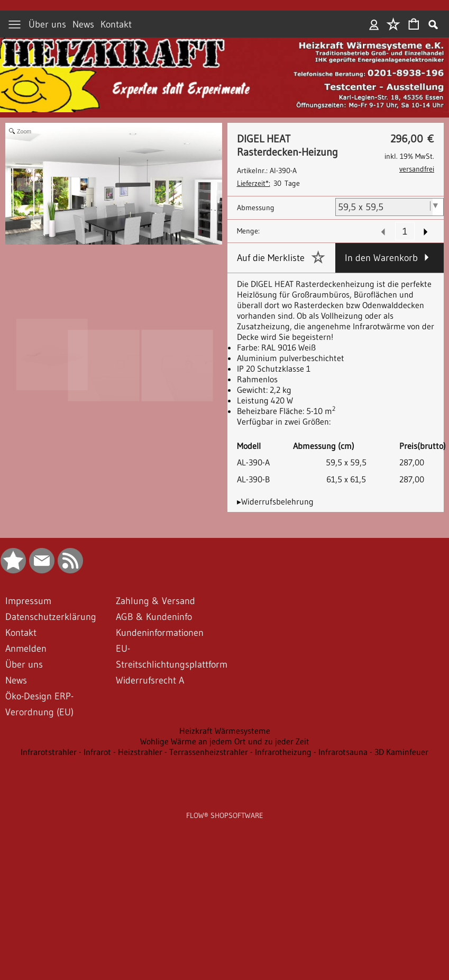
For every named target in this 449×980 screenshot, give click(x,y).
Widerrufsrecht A (150, 755)
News (83, 24)
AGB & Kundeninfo (154, 691)
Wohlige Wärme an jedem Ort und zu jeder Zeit (225, 816)
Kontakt (116, 24)
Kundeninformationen (160, 707)
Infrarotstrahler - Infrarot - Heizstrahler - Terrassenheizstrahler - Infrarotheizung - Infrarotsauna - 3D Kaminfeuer (224, 826)
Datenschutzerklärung (51, 691)
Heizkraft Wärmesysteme (225, 805)
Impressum (28, 676)
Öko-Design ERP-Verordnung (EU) (39, 779)
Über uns (47, 24)
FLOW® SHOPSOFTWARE (225, 889)
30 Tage (268, 183)
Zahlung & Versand (155, 676)
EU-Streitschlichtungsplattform (169, 731)
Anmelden (374, 24)
